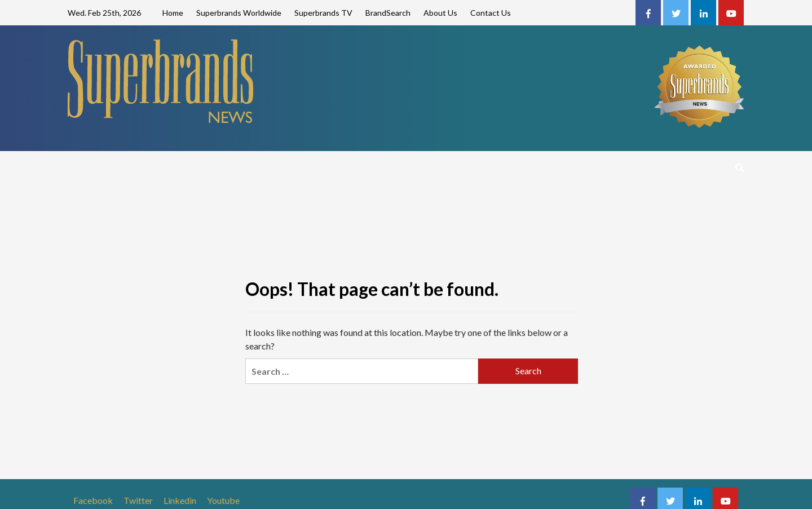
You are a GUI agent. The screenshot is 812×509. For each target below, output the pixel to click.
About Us (440, 13)
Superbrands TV (323, 13)
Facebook (93, 500)
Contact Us (491, 13)
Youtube (223, 500)
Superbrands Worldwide (239, 13)
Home (173, 13)
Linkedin (180, 500)
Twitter (138, 500)
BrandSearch (388, 13)
